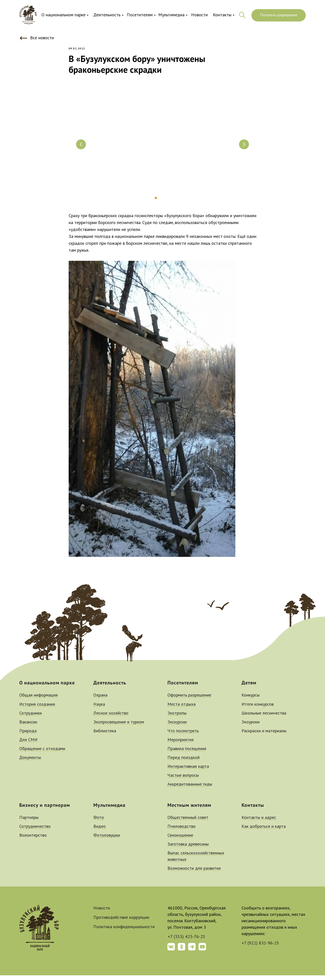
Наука (99, 709)
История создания (37, 709)
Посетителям (140, 15)
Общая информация (39, 700)
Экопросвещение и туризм (119, 727)
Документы (30, 762)
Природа (28, 736)
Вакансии (28, 727)
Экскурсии (177, 727)
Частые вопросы (183, 780)
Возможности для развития (194, 873)
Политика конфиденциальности (124, 932)
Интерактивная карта (188, 771)
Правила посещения (187, 754)
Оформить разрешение (189, 700)
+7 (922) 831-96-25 (260, 948)
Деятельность (107, 15)
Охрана (100, 700)
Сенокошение (180, 840)
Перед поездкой (183, 762)
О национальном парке (63, 15)
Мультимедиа (171, 15)
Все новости (42, 38)
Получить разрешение (279, 15)
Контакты (222, 15)
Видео (100, 831)
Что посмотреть (183, 736)
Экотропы (177, 718)
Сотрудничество (35, 831)
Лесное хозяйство (111, 718)
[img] (28, 15)
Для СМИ (28, 745)
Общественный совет (188, 822)
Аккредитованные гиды (190, 789)
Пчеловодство (182, 831)
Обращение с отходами (42, 754)
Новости (199, 15)
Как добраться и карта (264, 831)
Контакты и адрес (259, 822)
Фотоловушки (107, 840)
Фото (99, 822)
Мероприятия (181, 745)
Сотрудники (30, 718)
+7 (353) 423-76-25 (186, 942)
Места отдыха (182, 709)
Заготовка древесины (188, 849)
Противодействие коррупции (121, 922)
